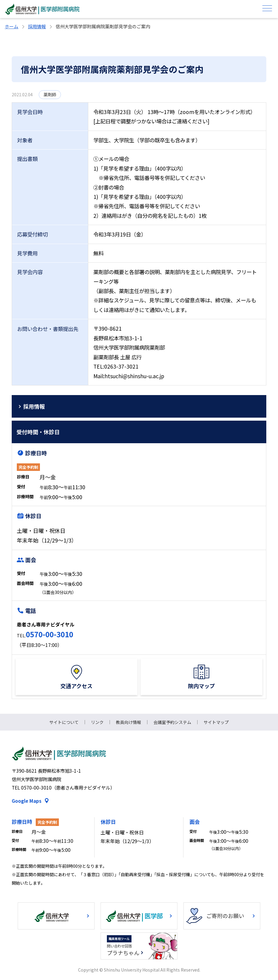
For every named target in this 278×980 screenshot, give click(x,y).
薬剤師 (50, 94)
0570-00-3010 (50, 634)
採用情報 (37, 26)
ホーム (12, 26)
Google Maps (27, 801)
